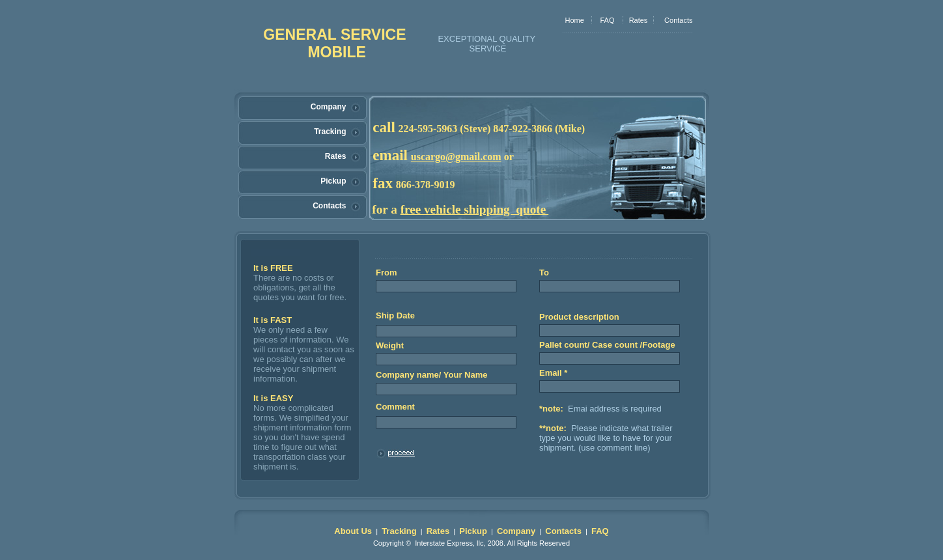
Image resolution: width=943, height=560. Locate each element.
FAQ (607, 20)
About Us (353, 531)
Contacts (678, 20)
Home (575, 20)
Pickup (333, 181)
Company (329, 107)
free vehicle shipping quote (473, 209)
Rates (639, 20)
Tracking (330, 132)
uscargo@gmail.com (456, 157)
